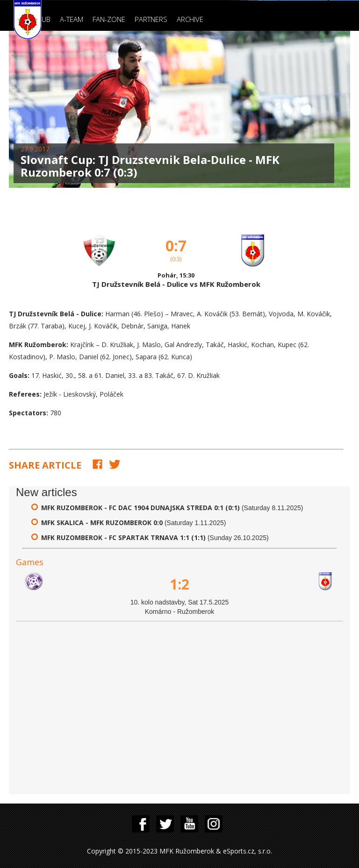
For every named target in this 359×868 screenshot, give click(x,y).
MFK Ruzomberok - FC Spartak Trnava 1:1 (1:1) (123, 537)
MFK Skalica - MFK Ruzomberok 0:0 (102, 523)
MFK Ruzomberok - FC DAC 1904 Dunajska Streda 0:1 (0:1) (140, 508)
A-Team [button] (72, 19)
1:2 (179, 584)
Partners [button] (151, 19)
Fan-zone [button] (109, 19)
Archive (190, 19)
